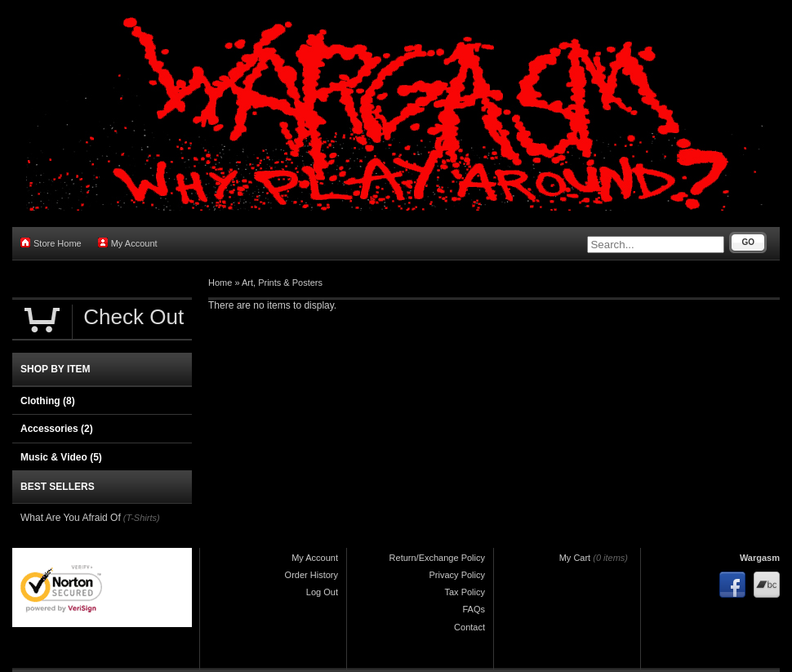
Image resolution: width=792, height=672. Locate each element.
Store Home (51, 243)
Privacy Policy (457, 575)
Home (220, 283)
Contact (469, 627)
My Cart (575, 558)
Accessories (57, 429)
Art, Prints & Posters (282, 283)
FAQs (474, 609)
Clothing (48, 401)
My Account (128, 243)
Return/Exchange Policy (437, 558)
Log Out (322, 592)
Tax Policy (465, 592)
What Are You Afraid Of (71, 518)
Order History (311, 575)
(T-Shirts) (142, 518)
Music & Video (61, 457)
